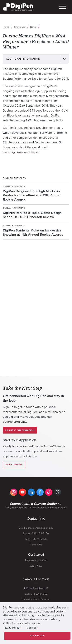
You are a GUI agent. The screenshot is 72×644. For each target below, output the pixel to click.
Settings (31, 628)
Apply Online (14, 465)
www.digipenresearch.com (21, 152)
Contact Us (36, 545)
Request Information (20, 430)
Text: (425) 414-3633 (36, 539)
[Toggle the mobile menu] (62, 7)
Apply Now (36, 566)
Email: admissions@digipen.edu (36, 528)
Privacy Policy (11, 628)
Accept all (37, 636)
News (33, 27)
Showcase (20, 27)
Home (6, 27)
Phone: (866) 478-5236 (36, 533)
